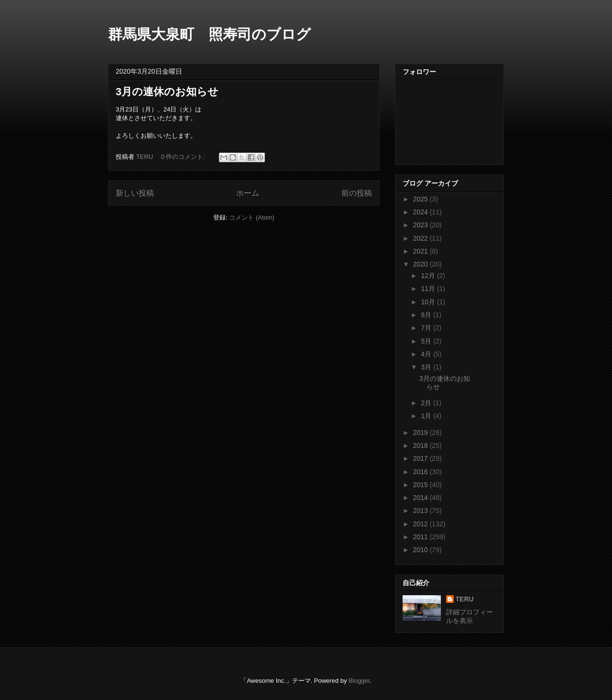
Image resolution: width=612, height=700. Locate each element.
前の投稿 (357, 193)
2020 (421, 264)
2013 (421, 511)
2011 (421, 537)
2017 (421, 458)
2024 (421, 212)
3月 (427, 367)
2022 (421, 238)
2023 (421, 225)
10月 (429, 302)
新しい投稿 (135, 193)
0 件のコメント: (184, 157)
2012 (421, 524)
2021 (421, 251)
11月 (429, 289)
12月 (429, 276)
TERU (465, 599)
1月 (427, 416)
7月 (427, 328)
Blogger (359, 681)
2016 (421, 472)
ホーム (248, 193)
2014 (421, 498)
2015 (421, 485)
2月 (427, 403)
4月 (427, 354)
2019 (421, 433)
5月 (427, 341)
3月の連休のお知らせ (167, 92)
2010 (421, 550)
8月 (427, 315)
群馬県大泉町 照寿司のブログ (209, 34)
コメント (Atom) (252, 217)
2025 (421, 199)
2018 (421, 445)
